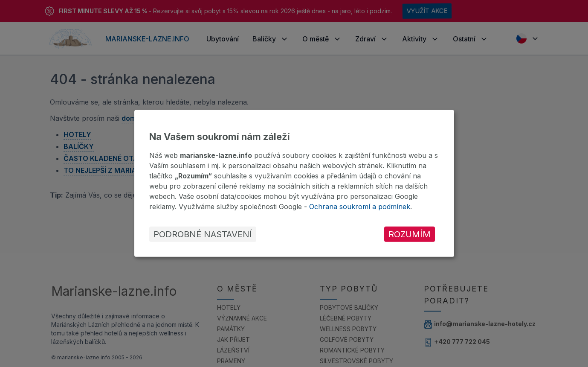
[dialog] (294, 183)
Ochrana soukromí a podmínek (360, 207)
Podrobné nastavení (203, 234)
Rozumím (410, 234)
